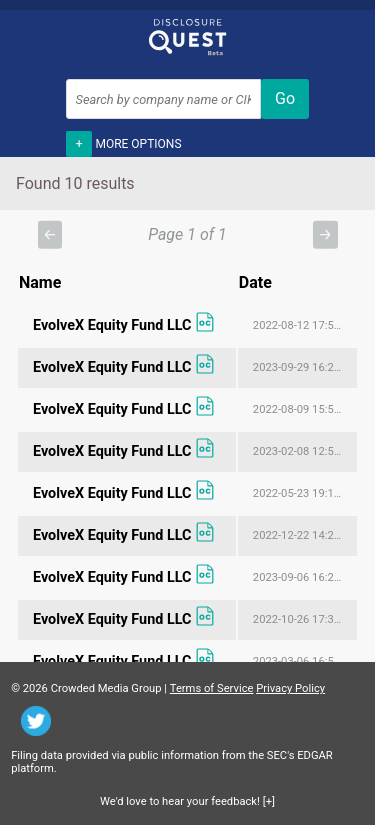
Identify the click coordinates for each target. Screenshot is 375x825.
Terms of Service (212, 688)
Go (285, 98)
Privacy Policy (290, 688)
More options (124, 142)
